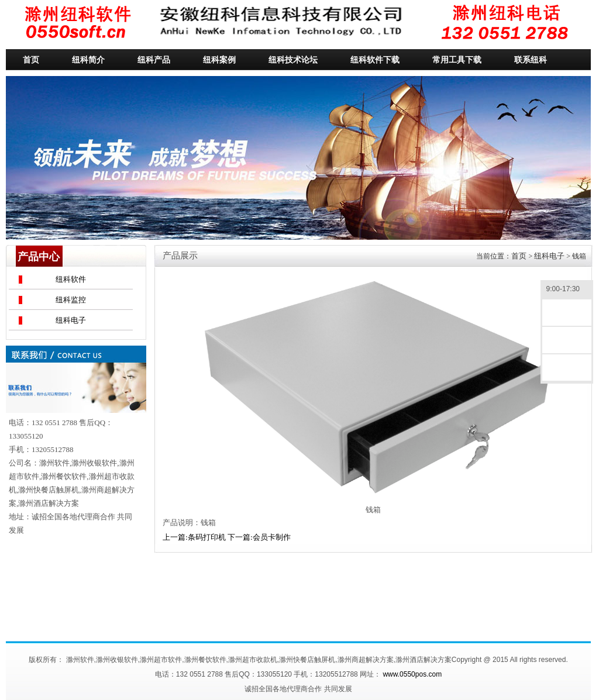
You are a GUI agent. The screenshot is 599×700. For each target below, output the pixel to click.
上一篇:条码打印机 (194, 537)
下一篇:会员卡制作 (259, 537)
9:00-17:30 (567, 290)
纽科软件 (71, 279)
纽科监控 (71, 300)
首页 (519, 256)
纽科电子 (71, 320)
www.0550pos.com (412, 674)
